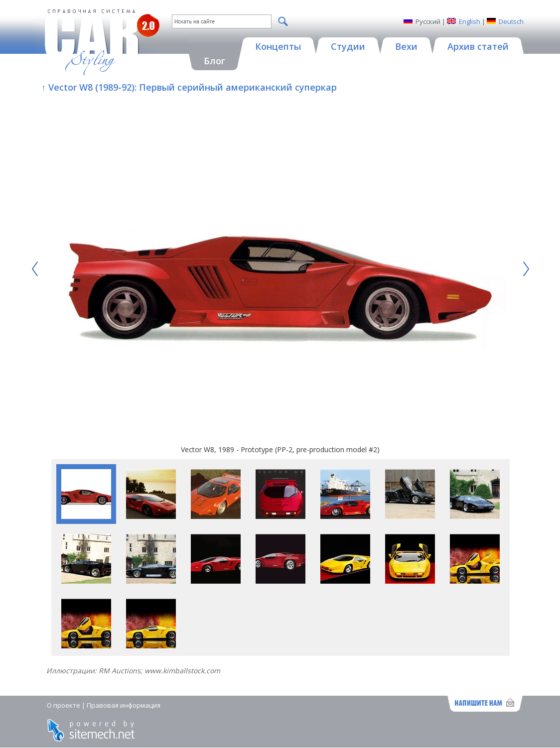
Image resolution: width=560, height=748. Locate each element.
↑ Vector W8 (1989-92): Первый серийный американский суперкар (189, 87)
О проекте (64, 705)
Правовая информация (124, 705)
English (470, 21)
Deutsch (511, 21)
